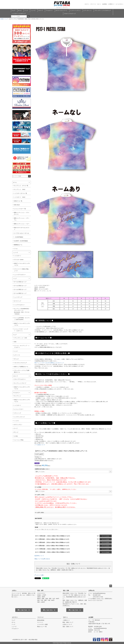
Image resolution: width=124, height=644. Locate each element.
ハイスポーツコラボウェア (19, 14)
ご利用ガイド (111, 4)
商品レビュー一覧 (42, 627)
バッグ (26, 10)
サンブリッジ (18, 396)
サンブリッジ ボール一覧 (21, 186)
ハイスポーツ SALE (20, 197)
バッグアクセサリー (19, 305)
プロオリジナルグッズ (70, 14)
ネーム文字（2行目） (40, 513)
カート (99, 4)
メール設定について (40, 445)
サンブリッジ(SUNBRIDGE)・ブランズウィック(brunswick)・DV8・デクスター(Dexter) (22, 311)
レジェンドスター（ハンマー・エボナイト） (21, 330)
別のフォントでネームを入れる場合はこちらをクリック (49, 363)
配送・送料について (68, 622)
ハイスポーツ (18, 256)
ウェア (14, 10)
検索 (28, 16)
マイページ (94, 4)
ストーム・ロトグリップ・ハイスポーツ (22, 346)
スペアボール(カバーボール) (21, 233)
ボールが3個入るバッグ (20, 289)
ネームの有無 (38, 487)
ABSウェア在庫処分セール (21, 367)
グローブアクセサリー (20, 379)
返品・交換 (66, 590)
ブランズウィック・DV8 (20, 338)
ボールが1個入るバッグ (20, 282)
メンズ (16, 351)
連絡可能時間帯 (38, 518)
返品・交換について (68, 627)
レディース (17, 355)
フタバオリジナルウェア (20, 363)
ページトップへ (111, 586)
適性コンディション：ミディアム (22, 219)
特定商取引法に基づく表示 (20, 640)
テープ (16, 428)
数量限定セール (18, 245)
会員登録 (105, 4)
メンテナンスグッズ (19, 417)
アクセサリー (49, 10)
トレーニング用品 (19, 440)
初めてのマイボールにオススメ (22, 228)
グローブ (41, 10)
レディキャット (88, 10)
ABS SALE (17, 205)
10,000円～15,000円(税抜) (21, 241)
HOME (2, 19)
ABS (15, 342)
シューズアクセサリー (20, 275)
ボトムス (16, 359)
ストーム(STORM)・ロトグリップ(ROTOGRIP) (22, 319)
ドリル (16, 249)
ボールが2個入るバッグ (20, 286)
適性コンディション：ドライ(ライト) (22, 213)
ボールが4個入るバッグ (20, 293)
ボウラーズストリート (61, 10)
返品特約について (39, 556)
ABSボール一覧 (18, 201)
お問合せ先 (91, 590)
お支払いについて (67, 624)
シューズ (33, 10)
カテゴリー (15, 617)
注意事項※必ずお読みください (42, 469)
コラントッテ (18, 413)
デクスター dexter (19, 260)
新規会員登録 (41, 620)
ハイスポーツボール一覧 (20, 193)
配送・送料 (40, 590)
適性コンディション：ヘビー (22, 224)
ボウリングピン (18, 425)
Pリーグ (16, 432)
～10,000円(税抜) (19, 237)
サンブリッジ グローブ (20, 383)
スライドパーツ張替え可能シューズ (22, 270)
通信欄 (36, 527)
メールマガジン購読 (42, 624)
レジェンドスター (19, 409)
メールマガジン (120, 4)
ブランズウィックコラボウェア (103, 10)
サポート (65, 617)
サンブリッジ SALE (20, 189)
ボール (20, 10)
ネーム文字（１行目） (40, 495)
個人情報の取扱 (33, 640)
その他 (16, 436)
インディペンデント (75, 10)
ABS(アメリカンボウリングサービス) (22, 264)
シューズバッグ (18, 297)
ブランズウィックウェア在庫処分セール (22, 371)
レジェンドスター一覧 (20, 209)
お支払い (14, 590)
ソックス (16, 421)
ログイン (87, 4)
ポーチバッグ (18, 301)
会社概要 (91, 617)
